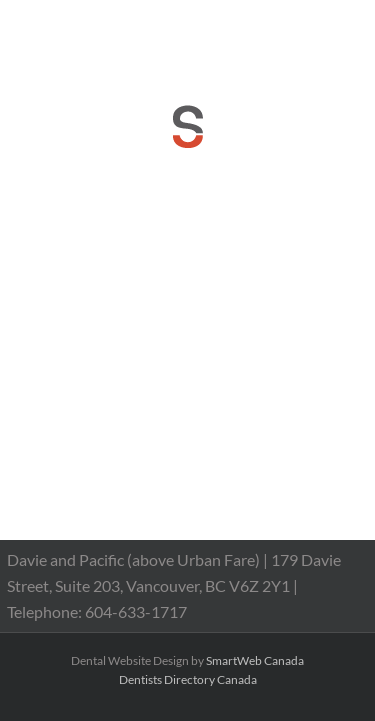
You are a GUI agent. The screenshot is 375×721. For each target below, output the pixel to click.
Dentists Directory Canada (188, 679)
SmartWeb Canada (255, 660)
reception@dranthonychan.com (195, 43)
